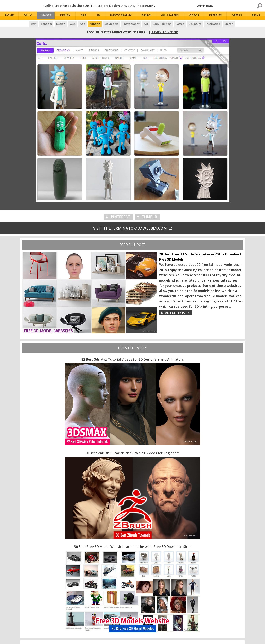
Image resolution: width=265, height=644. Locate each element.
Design (67, 16)
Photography (122, 16)
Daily (28, 16)
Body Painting (162, 24)
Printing (95, 24)
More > (229, 24)
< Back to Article (165, 32)
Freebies (216, 16)
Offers (237, 16)
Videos (195, 16)
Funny (147, 16)
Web (73, 24)
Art (85, 16)
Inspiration (213, 24)
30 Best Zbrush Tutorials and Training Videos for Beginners (132, 453)
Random (46, 24)
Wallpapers (171, 16)
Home (10, 16)
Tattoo (180, 24)
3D (100, 16)
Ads (82, 24)
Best (34, 24)
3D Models (111, 24)
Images (47, 16)
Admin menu (205, 6)
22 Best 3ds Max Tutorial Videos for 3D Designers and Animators (133, 359)
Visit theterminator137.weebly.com (132, 228)
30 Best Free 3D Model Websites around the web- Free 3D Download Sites (133, 547)
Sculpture (195, 24)
